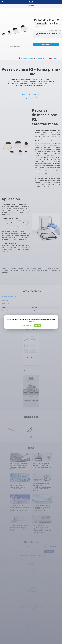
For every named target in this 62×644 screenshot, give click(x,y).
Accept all (37, 325)
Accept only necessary (28, 325)
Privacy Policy (31, 321)
